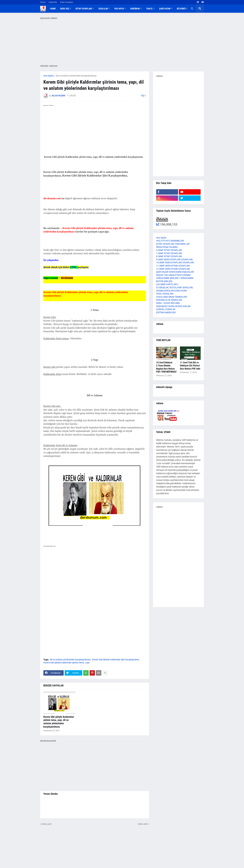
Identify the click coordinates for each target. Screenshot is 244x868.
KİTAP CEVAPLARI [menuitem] (84, 9)
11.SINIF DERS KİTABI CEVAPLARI (173, 266)
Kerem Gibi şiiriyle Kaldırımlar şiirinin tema (64, 663)
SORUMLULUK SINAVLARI (169, 300)
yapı (88, 663)
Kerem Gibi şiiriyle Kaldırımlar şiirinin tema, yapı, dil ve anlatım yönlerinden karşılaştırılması (59, 722)
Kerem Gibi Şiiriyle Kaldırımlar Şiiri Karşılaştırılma (115, 660)
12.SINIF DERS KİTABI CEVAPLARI (173, 269)
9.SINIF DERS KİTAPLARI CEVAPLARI (174, 259)
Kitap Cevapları (67, 2)
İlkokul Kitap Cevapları (167, 247)
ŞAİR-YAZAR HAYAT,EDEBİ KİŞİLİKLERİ (175, 272)
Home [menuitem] (53, 9)
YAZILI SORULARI (165, 294)
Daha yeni (47, 824)
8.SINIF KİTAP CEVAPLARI (169, 256)
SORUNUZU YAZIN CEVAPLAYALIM (173, 306)
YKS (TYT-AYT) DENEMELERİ (170, 241)
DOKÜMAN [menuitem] (135, 9)
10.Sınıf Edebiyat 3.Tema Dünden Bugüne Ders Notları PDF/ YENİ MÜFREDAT (166, 367)
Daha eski (143, 824)
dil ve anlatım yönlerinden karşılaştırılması (76, 76)
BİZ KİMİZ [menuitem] (181, 9)
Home (43, 2)
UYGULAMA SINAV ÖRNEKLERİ (172, 297)
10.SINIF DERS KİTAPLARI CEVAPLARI (175, 263)
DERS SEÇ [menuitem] (65, 9)
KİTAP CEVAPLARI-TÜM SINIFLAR (173, 244)
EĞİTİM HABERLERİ (166, 312)
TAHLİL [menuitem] (149, 9)
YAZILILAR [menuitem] (103, 9)
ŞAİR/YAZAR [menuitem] (165, 9)
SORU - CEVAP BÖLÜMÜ (168, 303)
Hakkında (53, 2)
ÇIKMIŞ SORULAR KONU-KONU (172, 291)
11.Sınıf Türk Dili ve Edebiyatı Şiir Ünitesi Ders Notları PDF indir (190, 366)
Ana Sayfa (48, 76)
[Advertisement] (95, 579)
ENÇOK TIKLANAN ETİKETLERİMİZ (173, 275)
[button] (192, 9)
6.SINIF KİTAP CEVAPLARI (169, 250)
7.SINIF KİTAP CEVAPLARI (169, 253)
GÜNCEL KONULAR (166, 309)
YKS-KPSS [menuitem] (119, 9)
